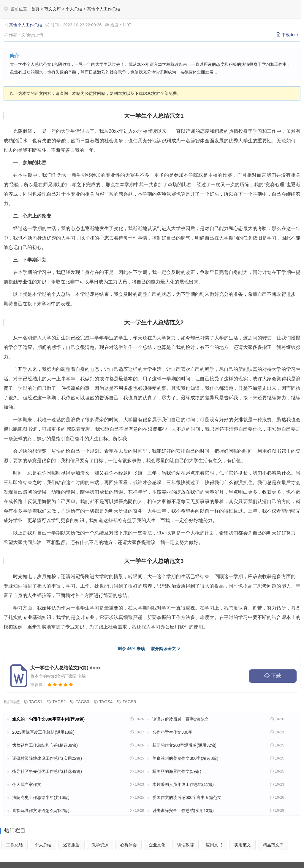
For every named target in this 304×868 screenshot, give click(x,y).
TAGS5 (129, 702)
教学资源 (100, 845)
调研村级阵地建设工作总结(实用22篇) (47, 758)
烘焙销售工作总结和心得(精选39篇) (45, 745)
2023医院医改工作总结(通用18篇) (43, 732)
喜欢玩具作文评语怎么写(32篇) (41, 810)
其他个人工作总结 (104, 9)
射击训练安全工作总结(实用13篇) (183, 810)
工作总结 (15, 845)
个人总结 (74, 9)
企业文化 (157, 845)
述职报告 (72, 845)
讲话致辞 (186, 845)
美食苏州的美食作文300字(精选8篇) (185, 758)
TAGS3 (82, 702)
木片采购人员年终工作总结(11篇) (183, 784)
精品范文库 (273, 845)
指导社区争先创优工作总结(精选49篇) (47, 771)
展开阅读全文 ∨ (166, 649)
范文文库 (53, 9)
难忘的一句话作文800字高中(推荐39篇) (48, 719)
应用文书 (214, 845)
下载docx (290, 35)
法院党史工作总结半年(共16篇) (41, 797)
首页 (35, 9)
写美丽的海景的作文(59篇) (177, 771)
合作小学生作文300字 (172, 732)
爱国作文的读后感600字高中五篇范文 (187, 797)
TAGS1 (36, 702)
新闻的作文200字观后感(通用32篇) (184, 745)
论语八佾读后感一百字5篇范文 (180, 719)
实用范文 (243, 845)
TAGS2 (59, 702)
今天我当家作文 (27, 784)
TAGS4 (106, 702)
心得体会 (129, 845)
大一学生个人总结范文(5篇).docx (65, 668)
